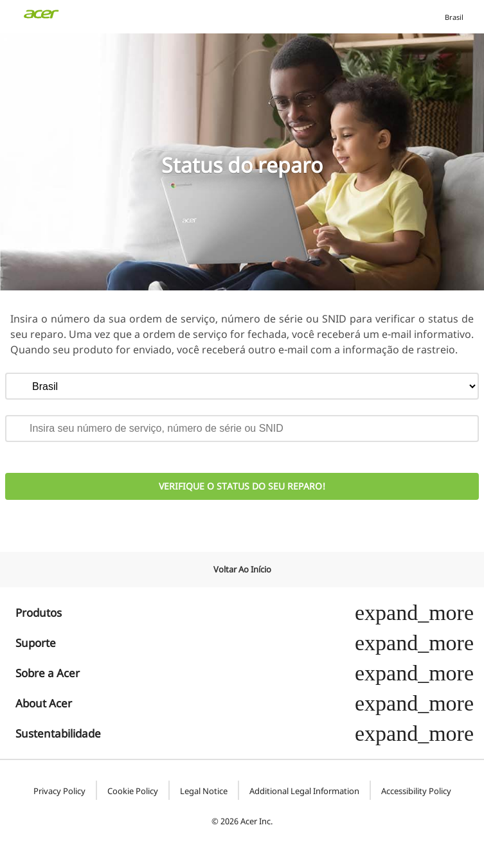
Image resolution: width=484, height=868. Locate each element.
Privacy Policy (59, 792)
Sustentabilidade (245, 733)
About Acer (245, 703)
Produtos (245, 613)
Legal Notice (204, 792)
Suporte (245, 643)
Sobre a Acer (245, 673)
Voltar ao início (242, 569)
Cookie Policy (133, 792)
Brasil (453, 17)
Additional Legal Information (304, 792)
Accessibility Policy (416, 792)
